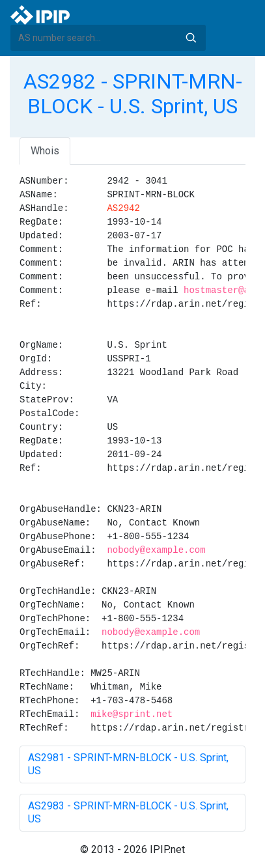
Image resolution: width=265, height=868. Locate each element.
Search (191, 38)
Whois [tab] (45, 151)
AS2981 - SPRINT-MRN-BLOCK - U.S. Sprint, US (128, 764)
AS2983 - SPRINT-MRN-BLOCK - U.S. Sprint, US (128, 812)
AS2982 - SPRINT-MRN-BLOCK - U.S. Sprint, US (133, 94)
